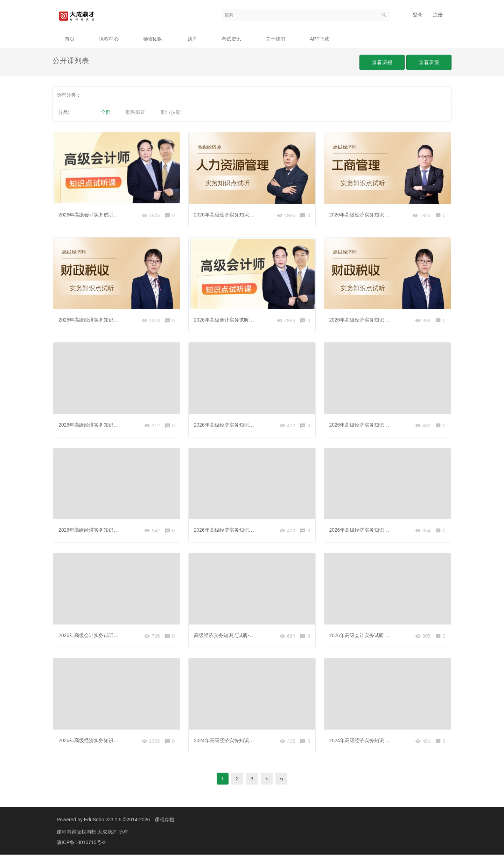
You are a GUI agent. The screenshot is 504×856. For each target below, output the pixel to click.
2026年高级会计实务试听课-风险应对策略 (104, 214)
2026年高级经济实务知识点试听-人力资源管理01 (247, 214)
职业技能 (171, 112)
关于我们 (275, 39)
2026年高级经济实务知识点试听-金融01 (102, 741)
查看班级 (428, 62)
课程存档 (164, 821)
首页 (70, 39)
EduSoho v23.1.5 (103, 821)
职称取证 (136, 112)
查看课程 (380, 62)
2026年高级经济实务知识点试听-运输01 (237, 425)
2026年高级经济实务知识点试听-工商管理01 (377, 214)
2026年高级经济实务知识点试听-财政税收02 (377, 320)
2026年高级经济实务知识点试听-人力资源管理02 (112, 530)
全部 (106, 112)
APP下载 (320, 39)
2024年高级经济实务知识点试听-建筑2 (236, 741)
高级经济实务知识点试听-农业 (227, 636)
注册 (438, 15)
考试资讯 (231, 39)
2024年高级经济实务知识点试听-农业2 (371, 741)
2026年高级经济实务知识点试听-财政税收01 (107, 320)
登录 (418, 15)
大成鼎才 (108, 833)
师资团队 (153, 39)
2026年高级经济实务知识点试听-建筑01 (373, 425)
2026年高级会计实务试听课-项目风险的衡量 (107, 636)
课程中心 (109, 39)
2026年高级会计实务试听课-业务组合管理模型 (245, 320)
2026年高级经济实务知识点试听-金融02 (373, 530)
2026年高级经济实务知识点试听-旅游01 (102, 425)
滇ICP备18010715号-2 (81, 844)
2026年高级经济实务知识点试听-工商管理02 (242, 530)
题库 (192, 39)
